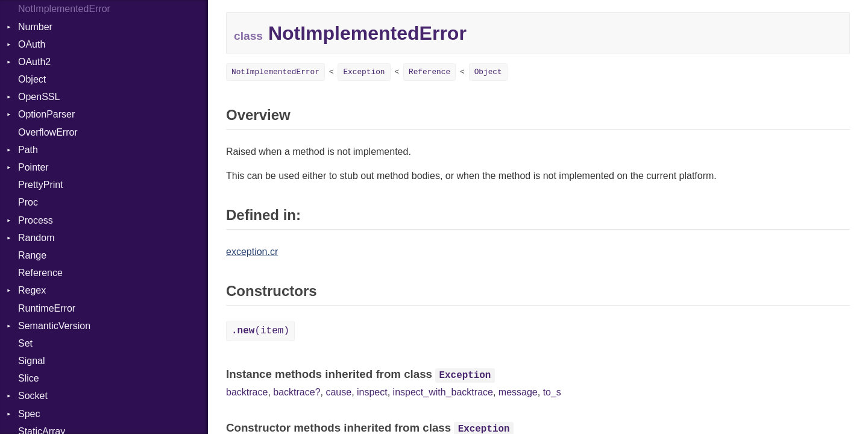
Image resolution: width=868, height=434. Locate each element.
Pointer (33, 167)
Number (35, 27)
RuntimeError (47, 308)
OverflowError (48, 132)
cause (338, 392)
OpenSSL (39, 97)
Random (36, 238)
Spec (29, 414)
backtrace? (297, 392)
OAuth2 (34, 62)
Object (32, 79)
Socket (33, 396)
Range (32, 255)
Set (25, 343)
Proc (28, 202)
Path (28, 150)
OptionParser (46, 114)
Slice (29, 378)
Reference (40, 273)
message (518, 392)
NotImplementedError (64, 9)
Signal (31, 361)
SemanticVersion (54, 326)
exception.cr (252, 252)
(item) (260, 331)
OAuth (32, 44)
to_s (552, 392)
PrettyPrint (41, 185)
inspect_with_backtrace (443, 392)
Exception (364, 72)
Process (36, 220)
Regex (32, 290)
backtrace (247, 392)
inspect (372, 392)
